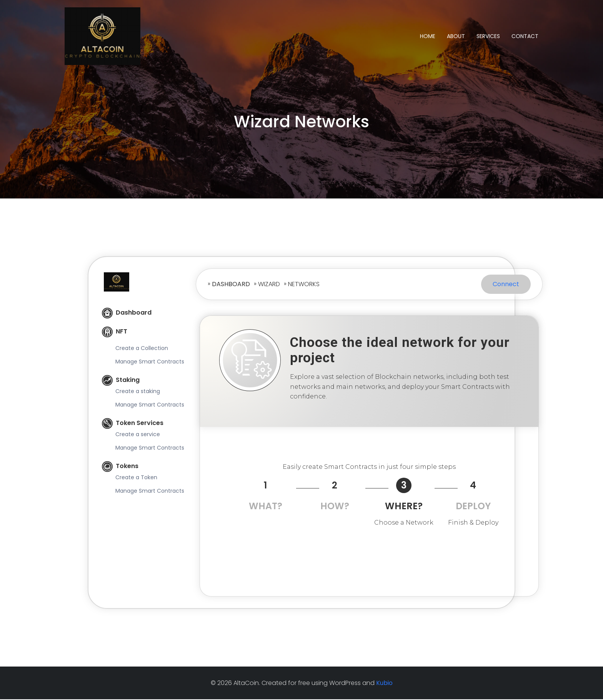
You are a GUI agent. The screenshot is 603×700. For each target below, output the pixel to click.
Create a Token (136, 478)
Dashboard (127, 313)
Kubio (384, 684)
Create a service (138, 435)
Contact (525, 36)
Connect (506, 285)
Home (428, 36)
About (456, 36)
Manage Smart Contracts (150, 362)
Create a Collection (142, 349)
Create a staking (138, 392)
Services (488, 36)
